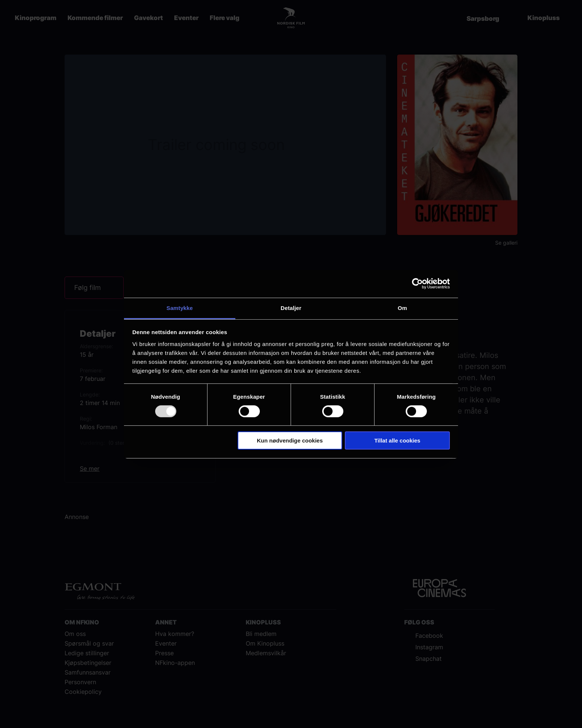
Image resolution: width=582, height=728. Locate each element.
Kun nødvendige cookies (290, 440)
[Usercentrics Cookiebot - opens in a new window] (417, 284)
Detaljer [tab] (291, 308)
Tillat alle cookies (397, 440)
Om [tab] (402, 308)
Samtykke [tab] (180, 308)
